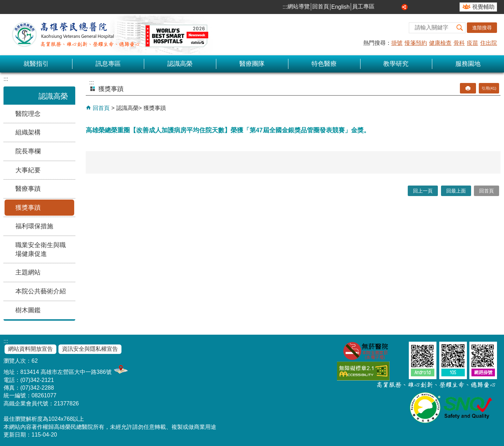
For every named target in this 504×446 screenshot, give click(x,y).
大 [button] (397, 7)
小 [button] (381, 7)
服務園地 (468, 64)
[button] (460, 28)
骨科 (459, 43)
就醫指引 (36, 64)
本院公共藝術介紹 (41, 291)
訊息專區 (108, 64)
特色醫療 (324, 64)
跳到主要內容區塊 (4, 4)
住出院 (489, 43)
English (341, 7)
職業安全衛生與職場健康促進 (41, 249)
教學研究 (396, 64)
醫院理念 (28, 114)
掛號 (397, 43)
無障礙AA (363, 371)
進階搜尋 (482, 28)
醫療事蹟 (28, 189)
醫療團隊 (252, 64)
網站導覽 (299, 6)
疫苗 (472, 43)
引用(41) (489, 88)
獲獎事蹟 (28, 208)
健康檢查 (440, 43)
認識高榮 (180, 64)
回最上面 (456, 191)
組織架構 (28, 132)
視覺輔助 (483, 7)
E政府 (400, 370)
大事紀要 (28, 170)
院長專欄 (28, 151)
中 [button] (389, 7)
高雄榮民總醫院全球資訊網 (108, 35)
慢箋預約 (416, 43)
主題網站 (28, 272)
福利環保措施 (34, 226)
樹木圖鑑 (28, 310)
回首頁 (321, 6)
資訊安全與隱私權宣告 (90, 349)
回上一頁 (423, 191)
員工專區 (363, 6)
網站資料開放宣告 (30, 349)
